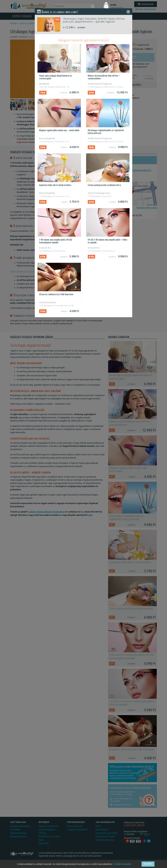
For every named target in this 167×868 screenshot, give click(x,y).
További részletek (122, 864)
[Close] (128, 12)
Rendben (148, 864)
